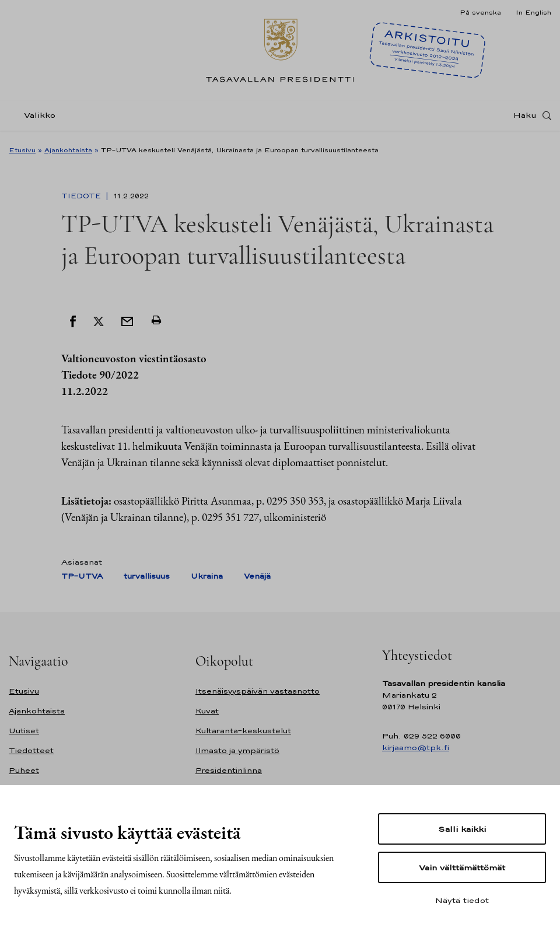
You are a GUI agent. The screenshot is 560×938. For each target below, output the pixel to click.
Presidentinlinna (229, 770)
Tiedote (82, 196)
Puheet (24, 770)
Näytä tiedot (462, 900)
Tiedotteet (31, 750)
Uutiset (24, 731)
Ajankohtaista (68, 150)
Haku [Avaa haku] (525, 118)
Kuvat (207, 711)
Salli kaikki (462, 829)
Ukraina (207, 576)
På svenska (480, 12)
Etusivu (22, 150)
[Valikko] (36, 119)
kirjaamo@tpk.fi (416, 748)
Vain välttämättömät (462, 867)
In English (533, 12)
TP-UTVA (82, 576)
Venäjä (257, 576)
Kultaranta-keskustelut (243, 731)
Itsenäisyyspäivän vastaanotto (258, 691)
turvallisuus (147, 576)
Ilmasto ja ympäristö (237, 750)
